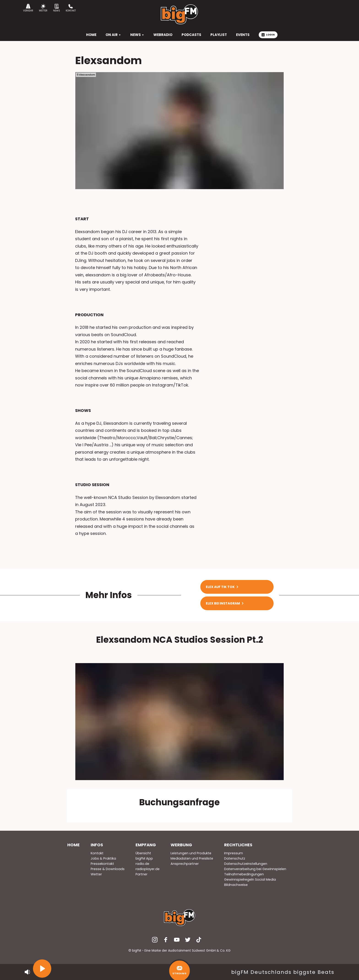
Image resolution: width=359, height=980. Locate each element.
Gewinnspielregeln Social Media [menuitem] (250, 879)
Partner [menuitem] (141, 874)
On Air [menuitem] (113, 35)
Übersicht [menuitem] (143, 853)
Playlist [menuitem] (219, 35)
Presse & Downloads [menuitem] (108, 869)
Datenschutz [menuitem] (235, 858)
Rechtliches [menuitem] (238, 845)
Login (268, 35)
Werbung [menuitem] (181, 845)
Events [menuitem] (243, 35)
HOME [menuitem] (91, 35)
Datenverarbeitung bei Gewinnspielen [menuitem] (255, 869)
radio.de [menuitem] (142, 864)
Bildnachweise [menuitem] (236, 885)
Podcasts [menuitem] (191, 35)
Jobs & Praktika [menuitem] (103, 858)
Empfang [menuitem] (146, 845)
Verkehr (28, 8)
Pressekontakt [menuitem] (102, 864)
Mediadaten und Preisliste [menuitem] (192, 858)
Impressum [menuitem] (234, 853)
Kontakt (71, 8)
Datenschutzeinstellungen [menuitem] (246, 864)
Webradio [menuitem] (163, 35)
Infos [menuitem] (97, 845)
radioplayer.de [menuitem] (148, 869)
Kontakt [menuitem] (97, 853)
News (57, 8)
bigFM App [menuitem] (144, 858)
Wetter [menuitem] (96, 874)
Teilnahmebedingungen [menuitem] (244, 874)
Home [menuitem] (73, 845)
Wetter (43, 8)
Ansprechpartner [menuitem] (185, 864)
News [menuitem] (137, 35)
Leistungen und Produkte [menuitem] (191, 853)
